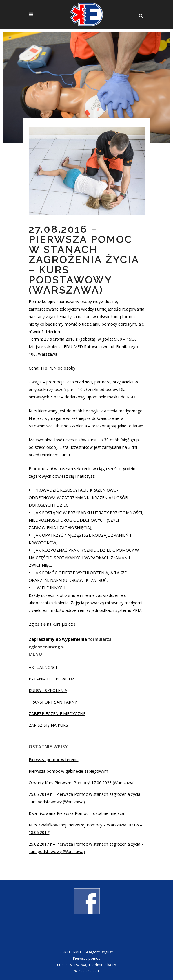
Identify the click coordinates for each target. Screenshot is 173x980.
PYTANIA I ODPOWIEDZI (52, 679)
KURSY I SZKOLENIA (48, 690)
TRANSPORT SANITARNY (53, 702)
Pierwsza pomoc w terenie (54, 760)
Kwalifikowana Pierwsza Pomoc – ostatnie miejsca (76, 813)
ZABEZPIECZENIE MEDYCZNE (57, 714)
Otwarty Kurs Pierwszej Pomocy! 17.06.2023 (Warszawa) (82, 783)
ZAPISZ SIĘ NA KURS (48, 725)
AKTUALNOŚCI (43, 667)
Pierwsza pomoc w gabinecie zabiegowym (68, 771)
